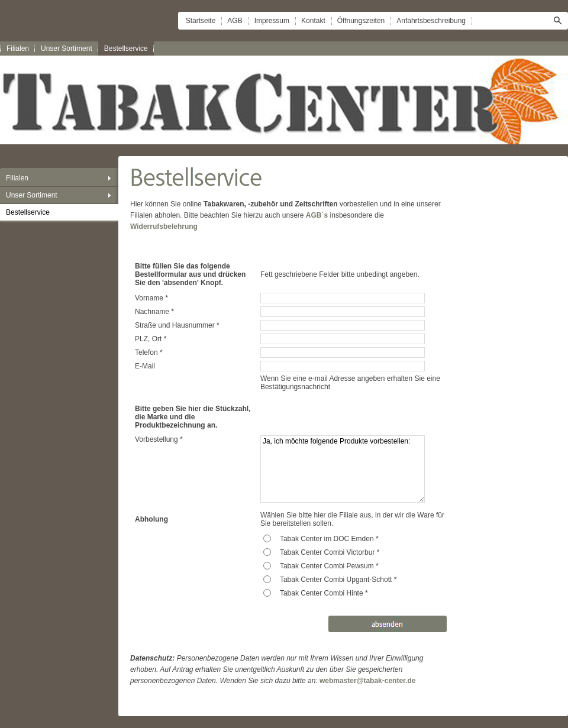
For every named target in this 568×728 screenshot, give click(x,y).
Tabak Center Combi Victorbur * (330, 552)
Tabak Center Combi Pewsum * (329, 566)
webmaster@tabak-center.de (367, 681)
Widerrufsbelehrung (164, 227)
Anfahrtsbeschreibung (431, 21)
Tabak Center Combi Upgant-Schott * (338, 580)
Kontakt (313, 21)
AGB (235, 21)
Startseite (201, 21)
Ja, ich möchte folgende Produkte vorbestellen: (343, 469)
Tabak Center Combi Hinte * (324, 593)
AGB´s (317, 215)
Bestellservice (126, 48)
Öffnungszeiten (361, 21)
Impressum (272, 21)
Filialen (18, 48)
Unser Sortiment (67, 48)
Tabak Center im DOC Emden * (329, 539)
